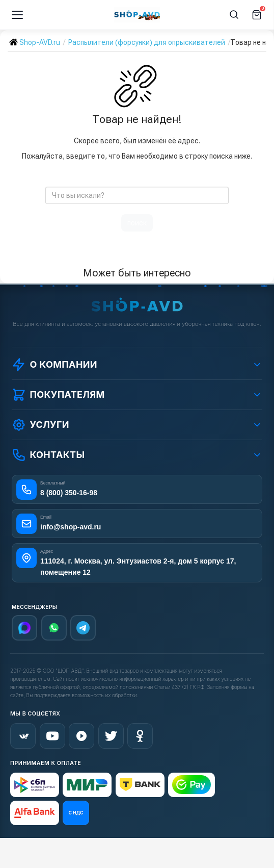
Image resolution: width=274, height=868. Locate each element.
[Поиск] (234, 15)
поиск (137, 223)
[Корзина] (257, 15)
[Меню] (17, 15)
